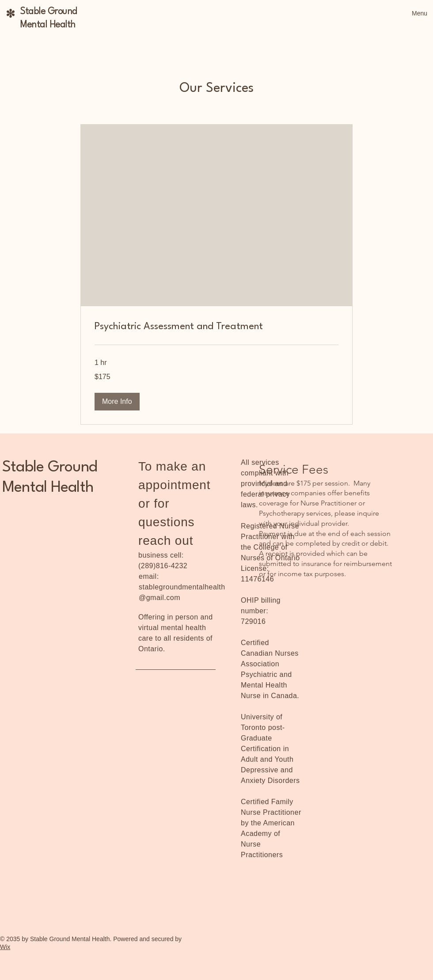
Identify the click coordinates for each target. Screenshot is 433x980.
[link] (216, 327)
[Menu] (410, 13)
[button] (117, 402)
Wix (5, 947)
